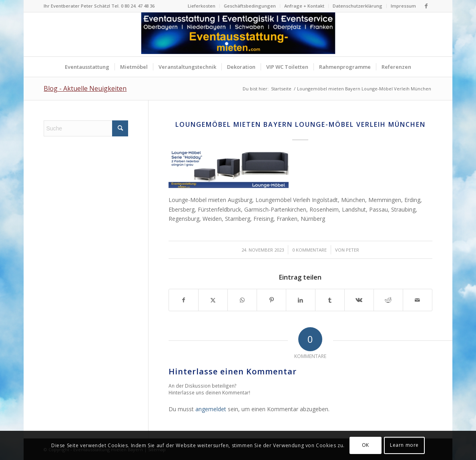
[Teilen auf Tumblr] (330, 300)
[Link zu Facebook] (426, 6)
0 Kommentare (309, 250)
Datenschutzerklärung (358, 6)
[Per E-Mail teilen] (418, 300)
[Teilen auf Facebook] (184, 300)
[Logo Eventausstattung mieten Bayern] (238, 34)
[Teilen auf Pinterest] (271, 300)
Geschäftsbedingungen (250, 6)
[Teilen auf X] (213, 300)
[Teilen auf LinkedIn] (301, 300)
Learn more (404, 445)
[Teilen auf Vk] (359, 300)
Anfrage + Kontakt (304, 6)
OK (366, 445)
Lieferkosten (202, 6)
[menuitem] (202, 6)
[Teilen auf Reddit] (388, 300)
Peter (352, 250)
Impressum (403, 6)
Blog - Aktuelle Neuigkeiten (85, 88)
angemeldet (211, 409)
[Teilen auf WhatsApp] (242, 300)
